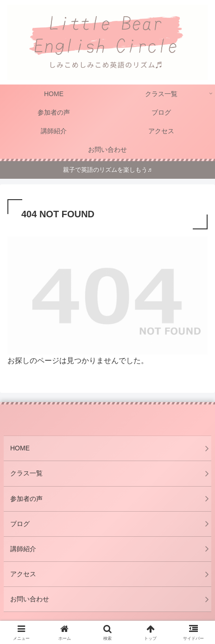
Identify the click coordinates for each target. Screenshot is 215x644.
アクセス (23, 574)
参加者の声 (26, 499)
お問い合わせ (30, 599)
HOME (20, 448)
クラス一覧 (26, 473)
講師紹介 (23, 549)
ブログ (20, 524)
